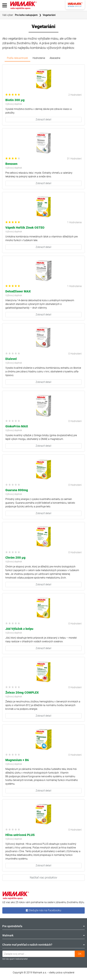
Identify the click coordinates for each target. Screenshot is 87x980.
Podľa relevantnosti (17, 58)
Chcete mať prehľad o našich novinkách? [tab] (43, 945)
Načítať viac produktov (43, 877)
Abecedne (55, 58)
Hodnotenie (39, 58)
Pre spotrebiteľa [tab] (43, 926)
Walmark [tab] (43, 935)
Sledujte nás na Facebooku (43, 910)
